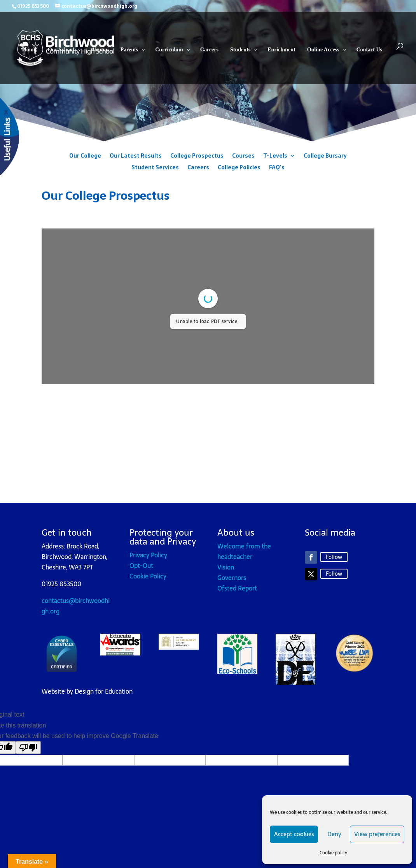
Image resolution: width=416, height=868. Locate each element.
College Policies (239, 168)
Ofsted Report (237, 588)
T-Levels (275, 156)
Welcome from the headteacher (244, 551)
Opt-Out (141, 566)
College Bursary (325, 156)
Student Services (155, 168)
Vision (226, 567)
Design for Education (104, 691)
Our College (85, 156)
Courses (243, 156)
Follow (334, 557)
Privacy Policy (148, 555)
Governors (232, 578)
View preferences (377, 834)
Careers (198, 168)
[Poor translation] (28, 748)
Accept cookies (294, 834)
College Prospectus (197, 156)
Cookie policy (333, 853)
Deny (334, 834)
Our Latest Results (136, 156)
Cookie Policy (148, 576)
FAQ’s (277, 168)
